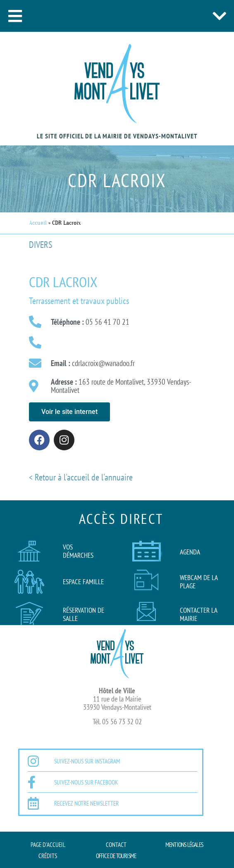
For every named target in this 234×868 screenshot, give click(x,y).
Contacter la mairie (198, 614)
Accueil (38, 223)
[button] (15, 16)
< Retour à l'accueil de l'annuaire (81, 477)
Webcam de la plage (199, 582)
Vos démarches (78, 551)
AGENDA (190, 552)
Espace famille (83, 582)
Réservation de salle (84, 614)
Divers (41, 245)
